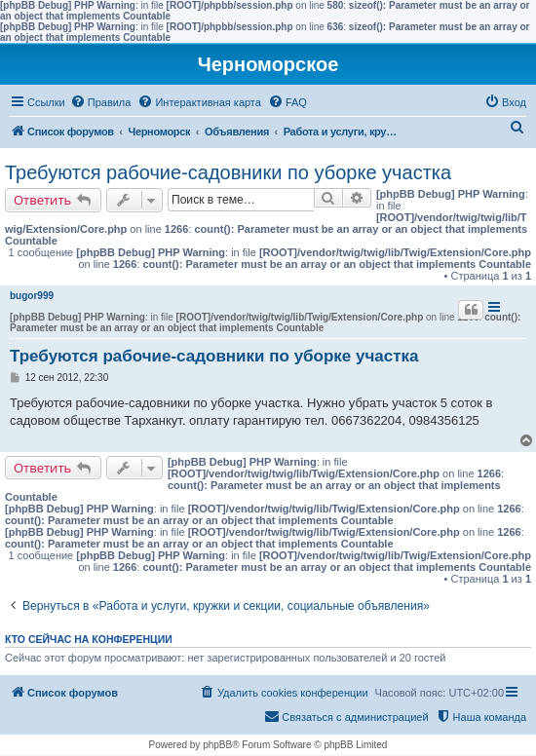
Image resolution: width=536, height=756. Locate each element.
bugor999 (32, 296)
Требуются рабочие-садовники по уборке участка (228, 172)
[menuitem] (101, 102)
